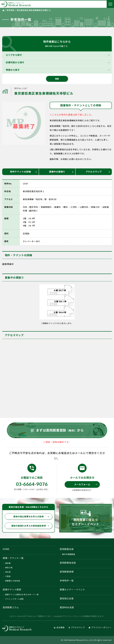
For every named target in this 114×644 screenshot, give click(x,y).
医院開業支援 (67, 549)
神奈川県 (9, 567)
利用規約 (87, 616)
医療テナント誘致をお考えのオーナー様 (22, 594)
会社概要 (59, 627)
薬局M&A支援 (67, 607)
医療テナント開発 (12, 589)
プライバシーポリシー (72, 616)
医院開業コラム (11, 607)
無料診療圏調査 (69, 554)
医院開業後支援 (68, 563)
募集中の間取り (61, 172)
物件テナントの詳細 (24, 172)
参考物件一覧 (67, 581)
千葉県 (8, 576)
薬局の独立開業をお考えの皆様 (31, 516)
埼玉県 (8, 572)
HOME (6, 549)
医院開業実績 (67, 572)
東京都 (8, 563)
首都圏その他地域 (13, 581)
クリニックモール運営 (15, 599)
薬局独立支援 (67, 598)
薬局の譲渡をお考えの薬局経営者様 (30, 526)
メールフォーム (86, 484)
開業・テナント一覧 (13, 558)
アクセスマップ (98, 172)
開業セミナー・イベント (72, 589)
